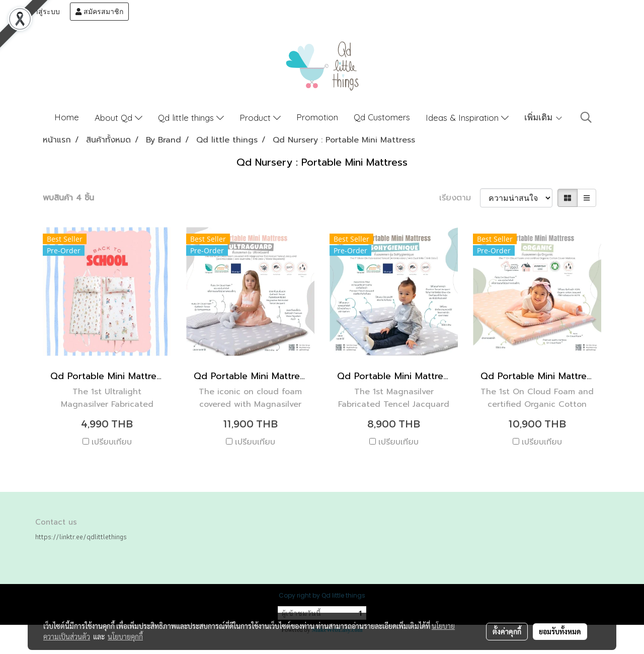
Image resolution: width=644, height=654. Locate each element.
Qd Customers (382, 117)
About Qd (118, 118)
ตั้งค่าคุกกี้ (507, 631)
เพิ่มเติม (544, 117)
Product (260, 118)
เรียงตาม (460, 198)
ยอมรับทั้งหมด (560, 631)
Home (67, 117)
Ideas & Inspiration (467, 118)
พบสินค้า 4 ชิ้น (68, 198)
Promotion (317, 117)
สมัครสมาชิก (99, 12)
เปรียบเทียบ (112, 442)
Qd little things (191, 118)
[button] (586, 117)
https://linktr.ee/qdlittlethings (81, 537)
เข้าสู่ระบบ (39, 12)
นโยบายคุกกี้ (125, 636)
